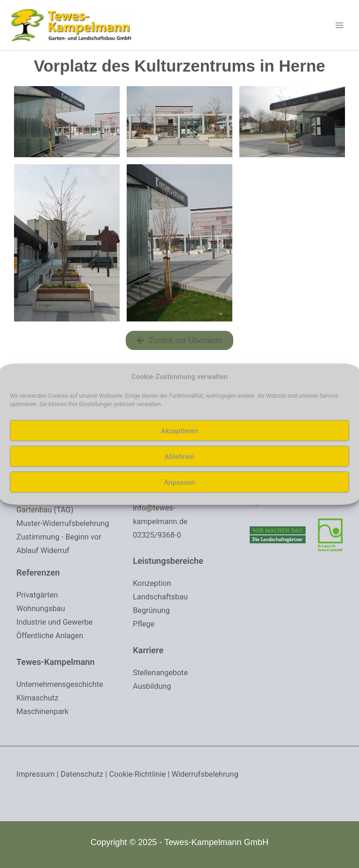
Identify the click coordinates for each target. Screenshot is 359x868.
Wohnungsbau (42, 612)
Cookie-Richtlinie (142, 774)
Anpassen (180, 482)
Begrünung (152, 590)
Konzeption (153, 564)
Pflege (144, 603)
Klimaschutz (38, 699)
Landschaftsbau (161, 577)
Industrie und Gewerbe (56, 625)
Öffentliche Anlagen (51, 638)
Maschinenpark (43, 712)
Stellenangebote (161, 651)
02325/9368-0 (158, 516)
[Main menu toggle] (339, 28)
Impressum (36, 774)
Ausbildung (153, 664)
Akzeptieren (179, 430)
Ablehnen (179, 456)
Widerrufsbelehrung (212, 774)
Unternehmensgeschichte (61, 686)
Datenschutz (84, 774)
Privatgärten (38, 598)
